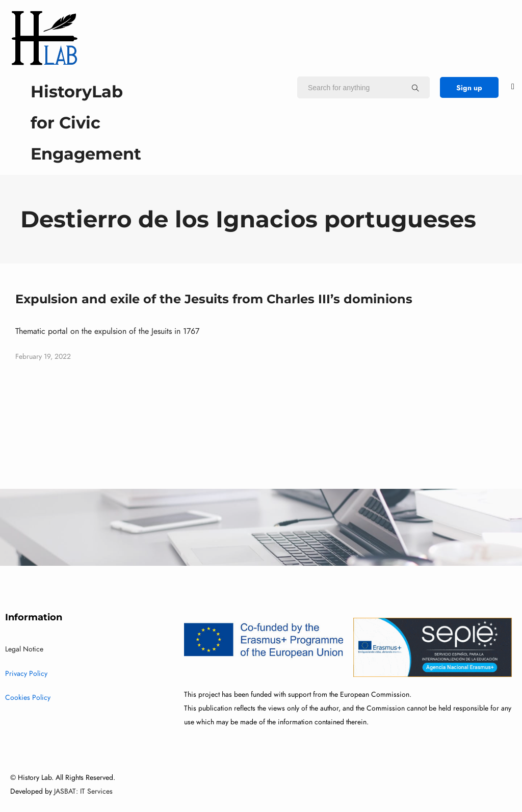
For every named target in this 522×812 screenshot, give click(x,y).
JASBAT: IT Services (83, 791)
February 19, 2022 (43, 357)
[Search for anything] (415, 88)
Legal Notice (24, 649)
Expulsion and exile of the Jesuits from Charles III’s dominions (214, 299)
